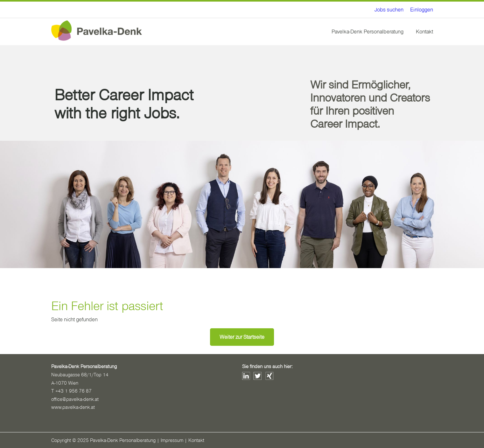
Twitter (258, 376)
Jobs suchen (389, 10)
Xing (269, 376)
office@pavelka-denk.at (75, 399)
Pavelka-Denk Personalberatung (368, 32)
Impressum (172, 440)
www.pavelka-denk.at (73, 407)
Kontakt (424, 32)
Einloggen (422, 10)
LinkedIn (246, 376)
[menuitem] (389, 10)
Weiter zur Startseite (242, 337)
